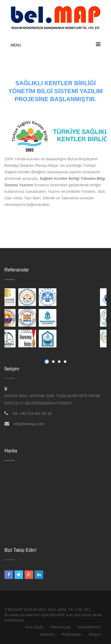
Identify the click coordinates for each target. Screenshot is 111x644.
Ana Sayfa (34, 627)
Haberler (47, 634)
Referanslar (71, 634)
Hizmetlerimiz (89, 627)
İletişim (95, 634)
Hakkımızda (60, 627)
